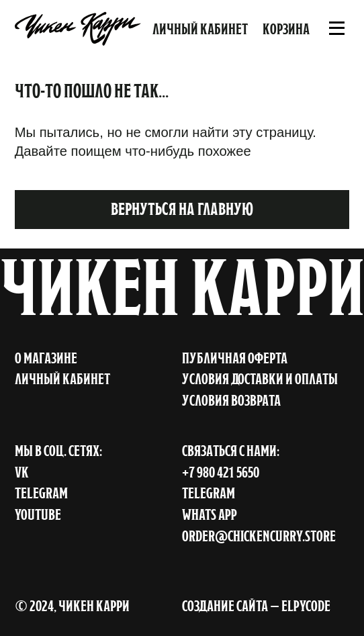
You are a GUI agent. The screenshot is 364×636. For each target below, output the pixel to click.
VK (22, 472)
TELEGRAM (41, 493)
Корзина (286, 29)
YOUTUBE (38, 514)
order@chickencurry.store (259, 536)
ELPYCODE (306, 606)
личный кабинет (62, 379)
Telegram (209, 493)
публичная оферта (235, 358)
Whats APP (210, 514)
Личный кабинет (200, 29)
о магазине (46, 358)
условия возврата (231, 400)
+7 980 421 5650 (221, 472)
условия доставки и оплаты (260, 379)
